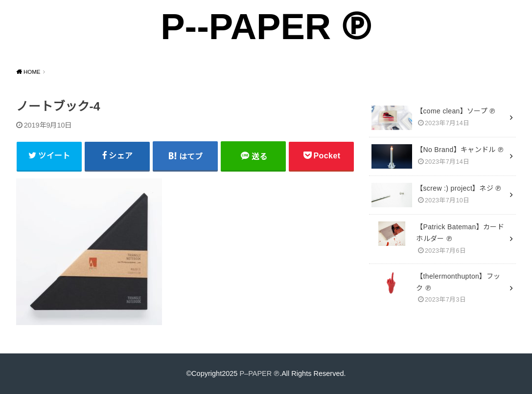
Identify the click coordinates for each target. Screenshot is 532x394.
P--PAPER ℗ (266, 27)
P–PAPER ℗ (259, 373)
